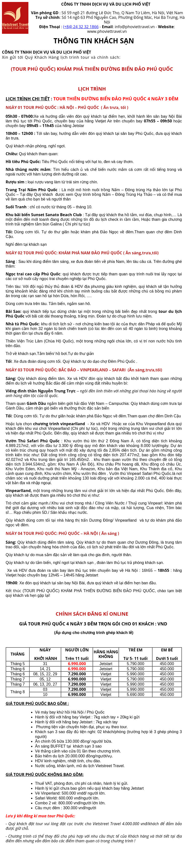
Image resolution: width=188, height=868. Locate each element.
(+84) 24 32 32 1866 (81, 27)
